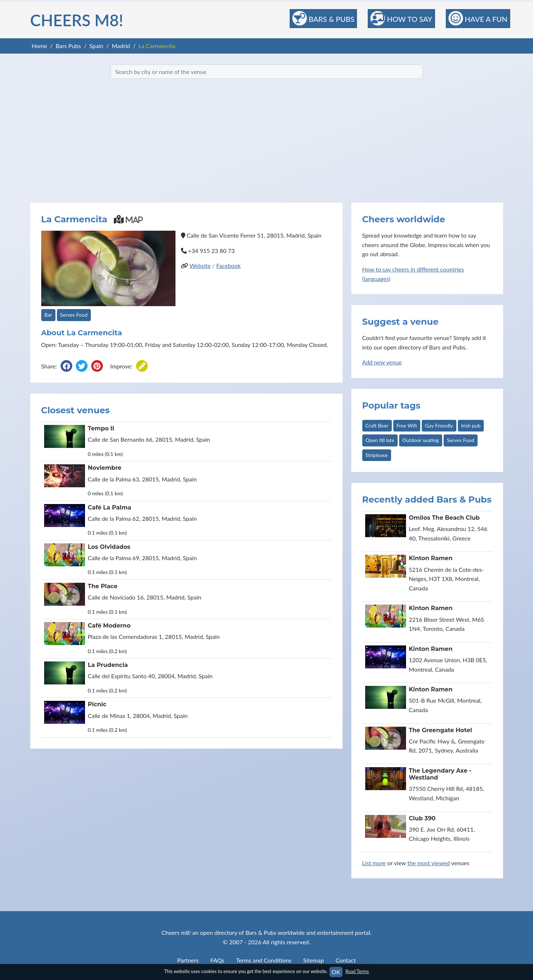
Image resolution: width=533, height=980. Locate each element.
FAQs (217, 960)
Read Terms (357, 971)
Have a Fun (478, 18)
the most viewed (429, 863)
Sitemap (314, 960)
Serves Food (74, 315)
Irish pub (471, 425)
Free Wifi (407, 425)
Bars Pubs (68, 46)
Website (200, 266)
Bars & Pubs (323, 18)
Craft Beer (377, 425)
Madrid (121, 46)
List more (374, 863)
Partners (188, 960)
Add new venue (382, 362)
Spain (96, 46)
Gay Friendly (439, 425)
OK (336, 972)
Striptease (377, 455)
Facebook (229, 266)
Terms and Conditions (264, 960)
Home (40, 46)
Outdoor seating (421, 440)
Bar (48, 315)
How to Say (401, 18)
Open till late (380, 440)
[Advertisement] (267, 141)
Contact (346, 960)
